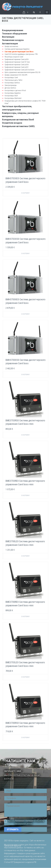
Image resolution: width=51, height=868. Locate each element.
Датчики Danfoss (10, 88)
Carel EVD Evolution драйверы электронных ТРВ (21, 54)
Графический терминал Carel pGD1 (17, 67)
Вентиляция (8, 37)
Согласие (30, 821)
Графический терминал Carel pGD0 (17, 65)
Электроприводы (11, 85)
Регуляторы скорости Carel (14, 57)
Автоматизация (10, 43)
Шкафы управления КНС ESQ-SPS (16, 75)
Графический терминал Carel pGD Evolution (19, 70)
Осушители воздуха (12, 123)
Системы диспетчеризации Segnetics (17, 49)
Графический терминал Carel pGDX (17, 59)
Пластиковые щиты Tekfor (14, 80)
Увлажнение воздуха (13, 40)
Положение (20, 821)
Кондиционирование (13, 30)
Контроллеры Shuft (11, 96)
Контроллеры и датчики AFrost (15, 91)
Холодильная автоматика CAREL (18, 126)
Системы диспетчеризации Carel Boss (19, 52)
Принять (9, 821)
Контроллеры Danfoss (12, 83)
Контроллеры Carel (11, 78)
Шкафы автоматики (11, 46)
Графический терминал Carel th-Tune (17, 62)
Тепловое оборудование (15, 34)
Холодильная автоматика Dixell (18, 120)
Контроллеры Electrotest (13, 98)
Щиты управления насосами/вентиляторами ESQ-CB (22, 72)
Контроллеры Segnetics (13, 93)
